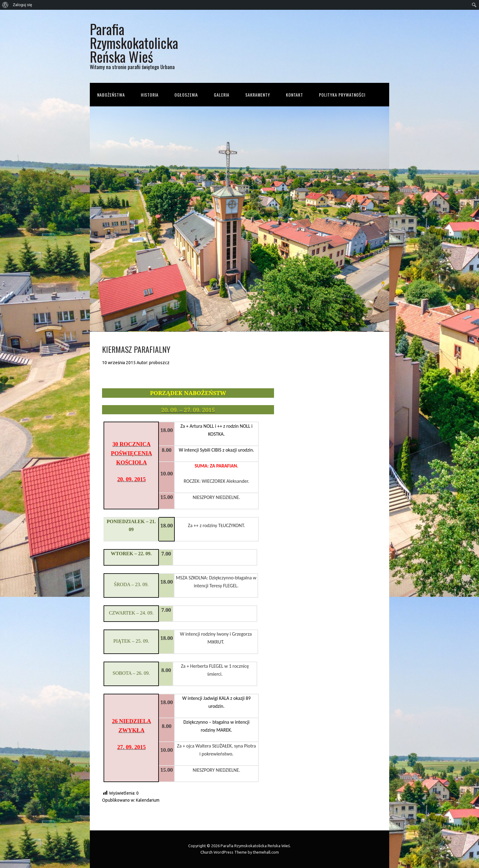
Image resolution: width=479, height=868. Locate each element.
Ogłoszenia (186, 95)
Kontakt (294, 95)
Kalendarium (148, 800)
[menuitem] (5, 5)
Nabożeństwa (111, 95)
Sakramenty (258, 95)
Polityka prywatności (342, 95)
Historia (150, 95)
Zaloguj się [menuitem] (22, 5)
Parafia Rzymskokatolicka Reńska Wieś (134, 43)
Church (207, 852)
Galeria (222, 95)
